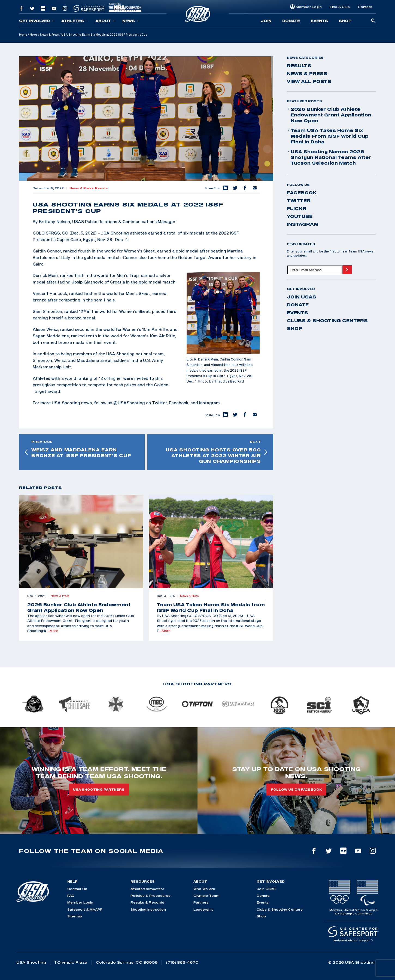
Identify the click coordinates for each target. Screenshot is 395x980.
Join (266, 21)
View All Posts (309, 81)
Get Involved (37, 21)
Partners (201, 902)
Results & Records (147, 902)
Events (319, 21)
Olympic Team (206, 896)
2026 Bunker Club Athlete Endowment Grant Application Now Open (329, 115)
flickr (297, 208)
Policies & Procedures (151, 896)
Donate (291, 21)
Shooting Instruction (148, 909)
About (105, 21)
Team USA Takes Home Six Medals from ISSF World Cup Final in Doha (328, 136)
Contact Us (77, 889)
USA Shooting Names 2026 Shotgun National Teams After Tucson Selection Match (329, 157)
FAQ (71, 896)
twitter (299, 201)
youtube (300, 216)
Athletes (75, 21)
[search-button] (373, 21)
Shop (345, 21)
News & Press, (82, 188)
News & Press (49, 35)
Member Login (309, 7)
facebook (302, 193)
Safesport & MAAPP (85, 909)
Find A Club (340, 7)
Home (23, 35)
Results (101, 188)
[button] (225, 188)
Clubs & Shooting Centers (327, 320)
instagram (303, 224)
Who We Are (204, 889)
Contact (365, 7)
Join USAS (302, 297)
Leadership (203, 909)
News (131, 21)
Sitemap (75, 916)
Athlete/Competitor (147, 889)
